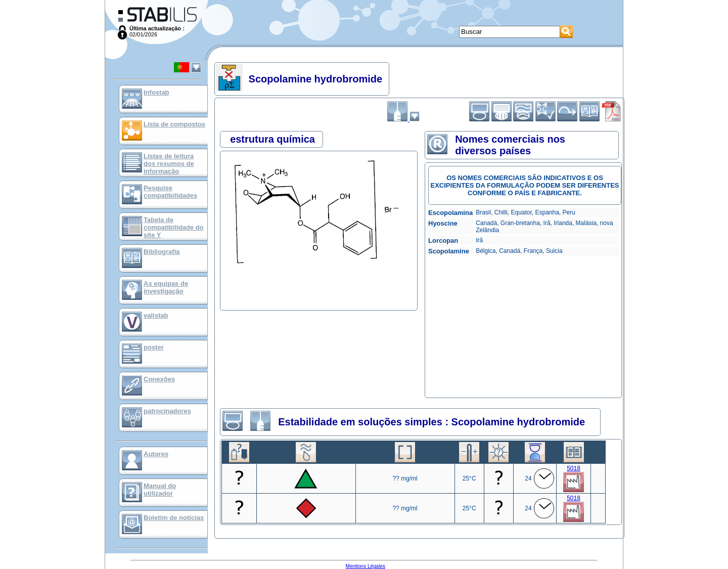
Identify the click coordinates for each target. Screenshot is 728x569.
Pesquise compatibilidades (170, 192)
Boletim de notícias (174, 518)
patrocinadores (167, 411)
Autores (156, 454)
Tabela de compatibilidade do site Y (173, 227)
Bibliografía (162, 252)
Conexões (159, 379)
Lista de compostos (174, 124)
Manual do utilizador (160, 490)
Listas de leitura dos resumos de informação (169, 164)
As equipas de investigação (166, 287)
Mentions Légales (366, 566)
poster (154, 347)
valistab (156, 315)
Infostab (156, 92)
